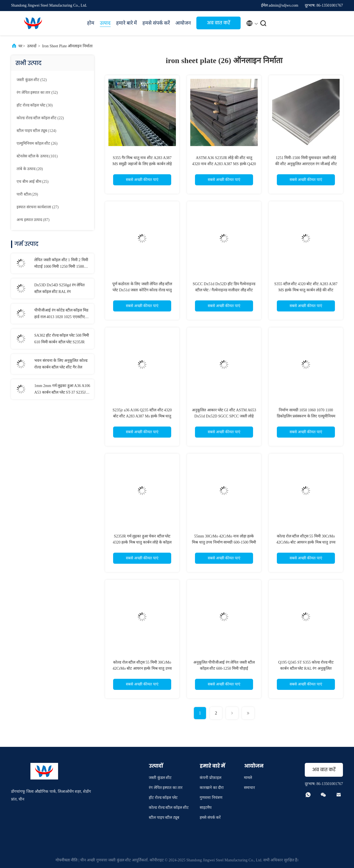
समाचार (249, 788)
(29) (27, 194)
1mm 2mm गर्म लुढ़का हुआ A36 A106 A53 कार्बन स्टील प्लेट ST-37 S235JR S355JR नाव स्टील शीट (62, 390)
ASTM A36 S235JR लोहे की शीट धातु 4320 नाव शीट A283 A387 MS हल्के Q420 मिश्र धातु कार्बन (224, 164)
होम (91, 23)
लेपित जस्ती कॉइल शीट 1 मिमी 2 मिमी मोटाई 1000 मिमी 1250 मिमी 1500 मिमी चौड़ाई (61, 264)
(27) (38, 207)
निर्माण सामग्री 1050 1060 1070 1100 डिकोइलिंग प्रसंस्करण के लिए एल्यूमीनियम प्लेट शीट (306, 416)
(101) (37, 156)
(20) (30, 169)
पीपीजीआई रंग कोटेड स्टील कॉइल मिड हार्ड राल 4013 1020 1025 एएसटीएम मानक (61, 314)
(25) (32, 182)
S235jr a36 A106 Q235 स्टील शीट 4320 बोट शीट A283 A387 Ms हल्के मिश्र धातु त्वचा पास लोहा (142, 416)
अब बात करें (218, 23)
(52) (32, 80)
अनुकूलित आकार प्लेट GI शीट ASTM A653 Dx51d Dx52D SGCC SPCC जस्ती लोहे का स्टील (224, 416)
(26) (37, 143)
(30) (35, 105)
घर (20, 46)
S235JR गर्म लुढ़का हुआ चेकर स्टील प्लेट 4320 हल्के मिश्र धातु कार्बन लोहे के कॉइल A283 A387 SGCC (142, 542)
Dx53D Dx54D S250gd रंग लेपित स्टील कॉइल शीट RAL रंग (59, 288)
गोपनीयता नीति (67, 860)
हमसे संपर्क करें (156, 23)
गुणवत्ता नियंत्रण (211, 798)
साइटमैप (206, 808)
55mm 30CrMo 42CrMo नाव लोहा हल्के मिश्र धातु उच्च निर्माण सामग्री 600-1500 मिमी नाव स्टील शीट (224, 542)
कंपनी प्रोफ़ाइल (210, 778)
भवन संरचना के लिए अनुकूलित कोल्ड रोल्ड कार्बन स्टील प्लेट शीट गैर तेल (61, 364)
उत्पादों (32, 46)
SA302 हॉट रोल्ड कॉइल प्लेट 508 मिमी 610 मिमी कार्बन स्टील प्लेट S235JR (62, 339)
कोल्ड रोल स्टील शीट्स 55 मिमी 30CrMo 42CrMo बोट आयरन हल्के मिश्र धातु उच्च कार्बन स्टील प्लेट (306, 542)
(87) (33, 220)
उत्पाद (105, 23)
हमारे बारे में (127, 23)
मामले (248, 778)
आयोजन (183, 23)
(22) (40, 118)
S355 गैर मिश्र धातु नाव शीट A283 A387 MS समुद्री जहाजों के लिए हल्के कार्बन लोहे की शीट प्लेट (142, 164)
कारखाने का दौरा (212, 788)
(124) (36, 131)
